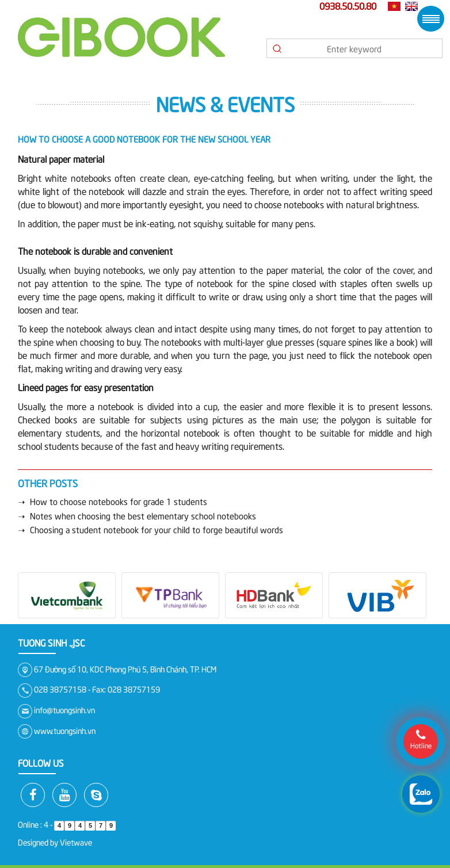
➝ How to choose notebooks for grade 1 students (112, 501)
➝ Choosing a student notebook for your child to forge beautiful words (150, 529)
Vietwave (76, 842)
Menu (431, 19)
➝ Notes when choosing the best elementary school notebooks (137, 515)
